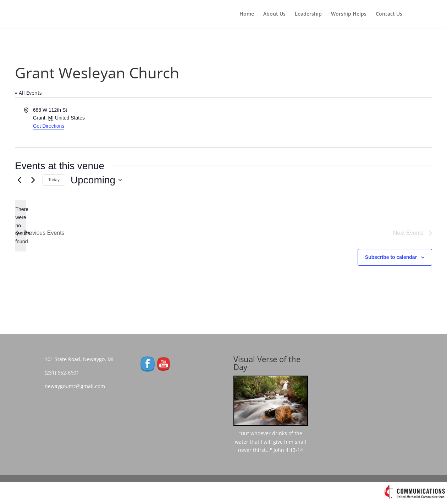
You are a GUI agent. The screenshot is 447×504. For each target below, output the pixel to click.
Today (54, 180)
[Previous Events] (19, 180)
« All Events (28, 93)
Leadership (308, 15)
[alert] (21, 225)
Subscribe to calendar (391, 257)
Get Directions (49, 126)
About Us (274, 15)
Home (247, 15)
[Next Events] (33, 180)
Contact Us (389, 15)
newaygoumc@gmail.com (77, 386)
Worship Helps (349, 15)
